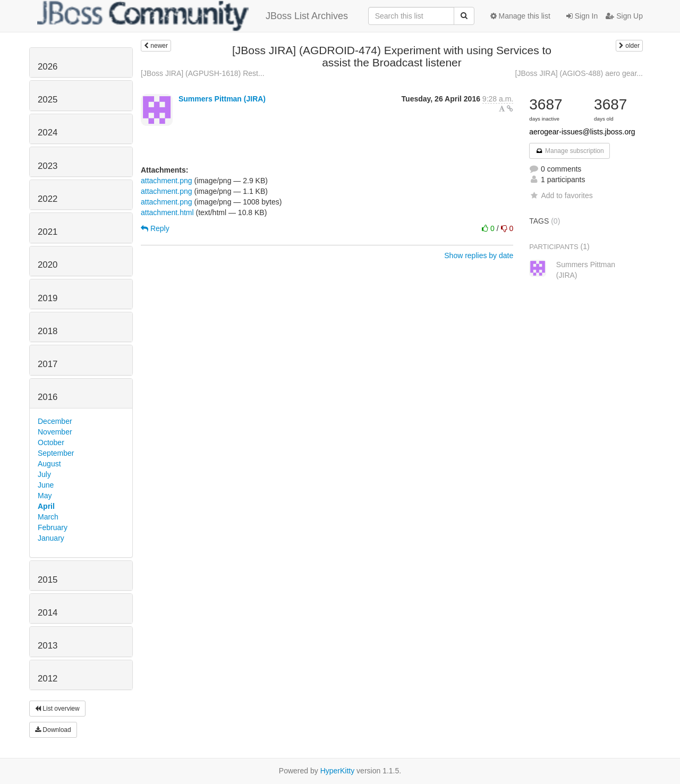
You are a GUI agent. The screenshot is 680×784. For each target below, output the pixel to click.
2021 (48, 232)
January (51, 538)
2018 (48, 331)
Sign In (582, 16)
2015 (48, 580)
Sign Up (624, 16)
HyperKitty (338, 771)
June (46, 485)
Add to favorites (561, 195)
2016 (48, 397)
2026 (48, 67)
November (55, 432)
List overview (57, 709)
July (44, 474)
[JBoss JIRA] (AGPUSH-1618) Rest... (203, 73)
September (56, 453)
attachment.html (167, 212)
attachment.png (167, 181)
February (53, 527)
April (46, 506)
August (49, 464)
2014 (48, 613)
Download (53, 730)
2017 (48, 364)
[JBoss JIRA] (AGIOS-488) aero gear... (579, 73)
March (48, 517)
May (45, 496)
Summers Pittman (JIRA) (222, 99)
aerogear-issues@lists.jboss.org (582, 132)
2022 (48, 199)
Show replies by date (479, 255)
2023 (48, 166)
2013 (48, 646)
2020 (48, 265)
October (51, 442)
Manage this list (520, 16)
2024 (48, 133)
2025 (48, 100)
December (55, 421)
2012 (48, 679)
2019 (48, 298)
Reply (155, 228)
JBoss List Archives (193, 16)
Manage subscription (569, 151)
